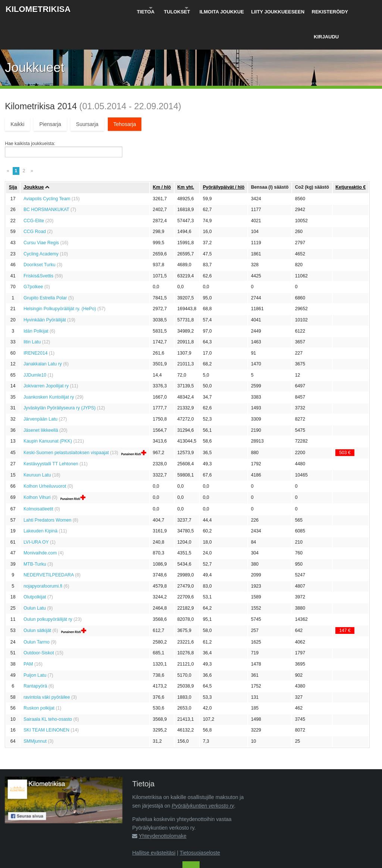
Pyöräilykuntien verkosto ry (203, 775)
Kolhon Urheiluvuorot (45, 455)
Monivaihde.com (40, 522)
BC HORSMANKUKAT (46, 179)
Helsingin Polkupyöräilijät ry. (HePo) (60, 278)
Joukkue (34, 156)
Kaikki (17, 93)
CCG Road (35, 201)
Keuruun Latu (37, 444)
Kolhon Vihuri (37, 467)
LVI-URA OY (36, 511)
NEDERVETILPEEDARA (49, 544)
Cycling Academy (41, 223)
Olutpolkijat (35, 566)
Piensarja (50, 93)
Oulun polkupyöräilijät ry (48, 588)
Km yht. (186, 156)
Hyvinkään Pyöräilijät (45, 289)
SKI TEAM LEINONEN (46, 699)
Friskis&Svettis (38, 245)
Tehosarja (125, 93)
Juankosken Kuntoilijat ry (49, 366)
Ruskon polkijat (39, 677)
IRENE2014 (36, 322)
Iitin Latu (32, 311)
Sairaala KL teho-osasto (48, 688)
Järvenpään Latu (40, 388)
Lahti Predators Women (47, 489)
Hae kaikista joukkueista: (30, 113)
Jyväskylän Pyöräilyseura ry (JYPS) (60, 377)
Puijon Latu (35, 644)
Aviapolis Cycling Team (47, 168)
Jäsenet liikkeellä (41, 399)
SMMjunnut (35, 710)
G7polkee (33, 256)
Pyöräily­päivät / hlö (224, 156)
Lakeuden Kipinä (40, 500)
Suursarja (87, 93)
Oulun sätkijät (37, 600)
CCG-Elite (34, 190)
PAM (28, 633)
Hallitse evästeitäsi (154, 822)
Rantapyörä (35, 655)
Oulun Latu (35, 577)
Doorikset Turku (40, 234)
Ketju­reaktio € (350, 156)
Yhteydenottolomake (163, 805)
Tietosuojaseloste (200, 822)
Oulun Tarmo (37, 611)
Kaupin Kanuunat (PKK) (48, 410)
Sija (13, 156)
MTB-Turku (35, 533)
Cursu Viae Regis (41, 212)
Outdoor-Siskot (39, 622)
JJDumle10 (35, 344)
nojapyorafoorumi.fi (43, 555)
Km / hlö (162, 156)
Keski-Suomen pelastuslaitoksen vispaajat (66, 422)
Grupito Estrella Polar (45, 267)
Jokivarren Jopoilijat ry (46, 355)
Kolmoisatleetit (38, 478)
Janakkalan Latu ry (43, 333)
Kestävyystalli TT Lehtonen (51, 433)
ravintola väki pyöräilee (47, 666)
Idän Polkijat (36, 300)
